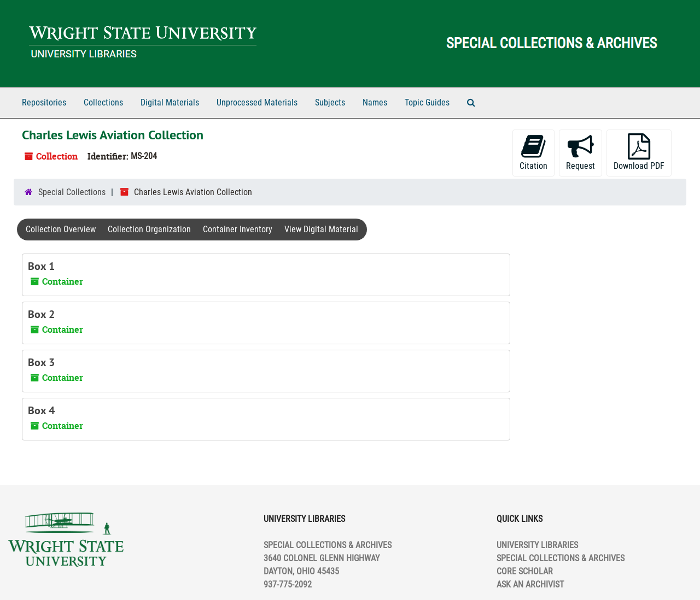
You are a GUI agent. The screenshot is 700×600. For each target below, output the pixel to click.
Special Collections (72, 192)
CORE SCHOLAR (525, 571)
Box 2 (41, 314)
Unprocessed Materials (257, 102)
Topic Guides (427, 102)
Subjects (330, 102)
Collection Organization (149, 229)
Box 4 (41, 410)
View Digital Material (321, 229)
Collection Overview (61, 229)
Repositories (44, 102)
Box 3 (41, 362)
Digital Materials (170, 102)
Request (581, 152)
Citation (533, 152)
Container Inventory (238, 229)
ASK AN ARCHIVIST (530, 584)
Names (375, 102)
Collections (103, 102)
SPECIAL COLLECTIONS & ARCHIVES (561, 558)
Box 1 (41, 266)
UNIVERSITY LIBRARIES (537, 545)
